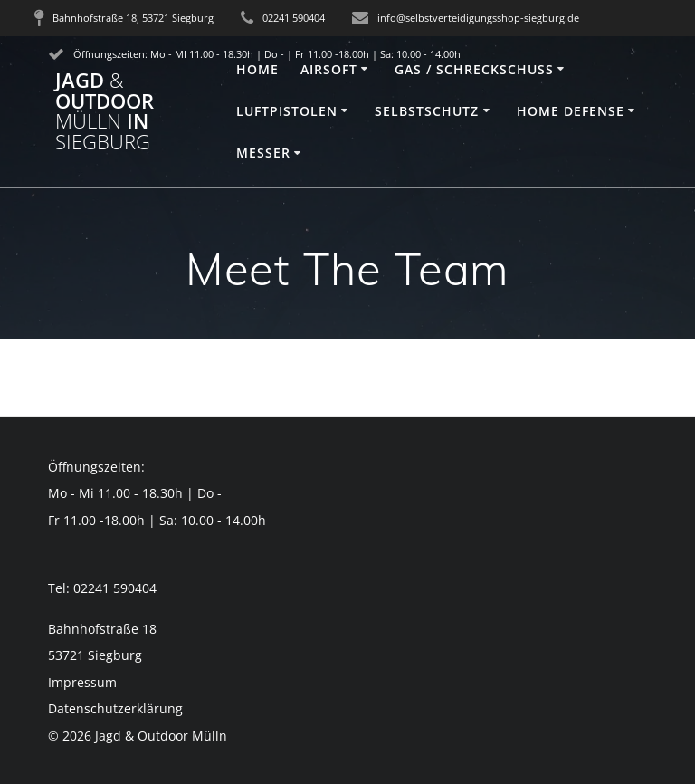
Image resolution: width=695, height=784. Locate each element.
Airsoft (329, 69)
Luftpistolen (287, 111)
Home (257, 69)
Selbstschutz (427, 111)
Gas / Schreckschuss (474, 69)
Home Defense (571, 111)
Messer (263, 153)
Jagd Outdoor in (105, 111)
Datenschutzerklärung (115, 708)
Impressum (82, 682)
